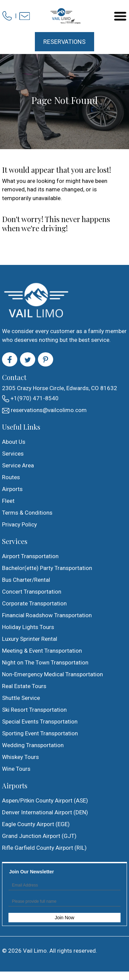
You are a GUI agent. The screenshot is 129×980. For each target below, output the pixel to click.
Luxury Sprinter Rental (30, 639)
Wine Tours (16, 769)
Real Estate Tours (24, 686)
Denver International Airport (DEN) (45, 812)
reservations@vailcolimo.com (44, 410)
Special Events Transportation (40, 722)
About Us (14, 442)
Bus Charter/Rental (26, 580)
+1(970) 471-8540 (30, 399)
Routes (11, 477)
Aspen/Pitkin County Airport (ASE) (45, 800)
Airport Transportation (30, 556)
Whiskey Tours (20, 757)
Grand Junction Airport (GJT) (39, 836)
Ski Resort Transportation (34, 710)
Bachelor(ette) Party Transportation (47, 568)
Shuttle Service (21, 698)
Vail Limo (35, 951)
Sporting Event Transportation (40, 733)
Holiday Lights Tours (28, 627)
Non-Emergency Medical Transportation (52, 674)
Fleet (8, 501)
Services (13, 454)
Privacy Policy (19, 524)
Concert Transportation (32, 592)
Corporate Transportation (34, 603)
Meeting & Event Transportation (42, 651)
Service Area (18, 465)
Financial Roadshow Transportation (47, 615)
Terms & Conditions (27, 513)
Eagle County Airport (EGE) (36, 824)
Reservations (64, 42)
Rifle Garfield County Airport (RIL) (44, 848)
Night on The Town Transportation (45, 662)
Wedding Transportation (33, 745)
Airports (12, 489)
